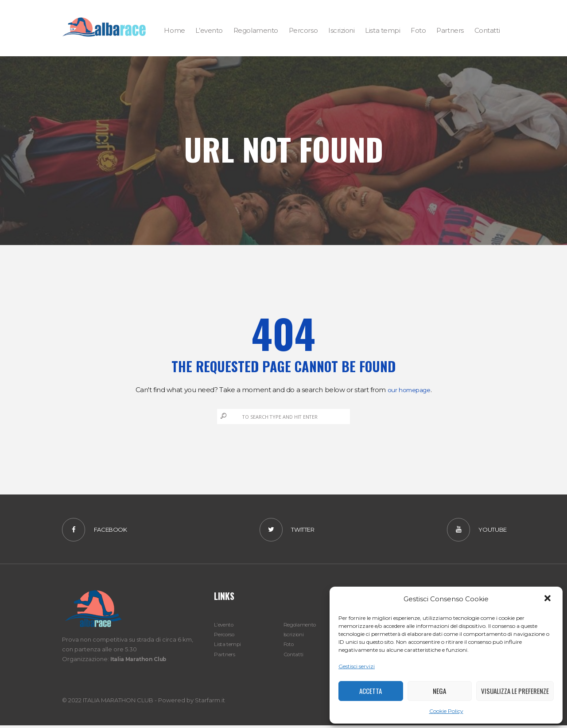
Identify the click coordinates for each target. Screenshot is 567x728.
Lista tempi (229, 646)
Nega (439, 691)
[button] (548, 599)
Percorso (227, 637)
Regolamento (303, 627)
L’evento (226, 627)
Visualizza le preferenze (515, 691)
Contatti (295, 656)
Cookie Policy (446, 711)
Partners (225, 656)
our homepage (409, 390)
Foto (290, 646)
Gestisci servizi (357, 666)
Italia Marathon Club (141, 662)
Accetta (371, 691)
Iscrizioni (295, 637)
